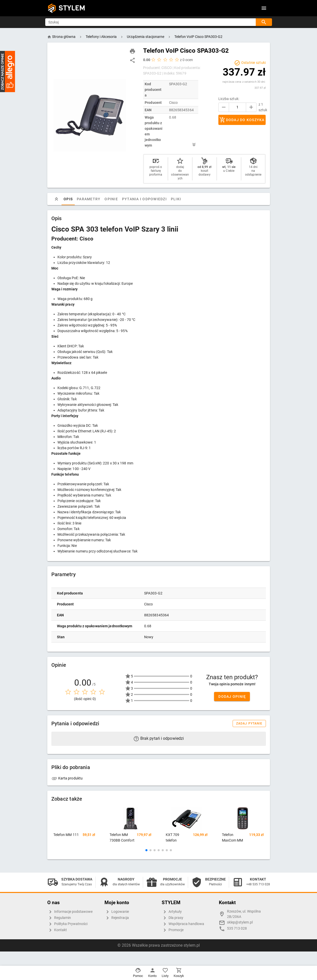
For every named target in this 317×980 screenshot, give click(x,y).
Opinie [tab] (111, 199)
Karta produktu (67, 778)
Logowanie (117, 912)
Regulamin (59, 918)
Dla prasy (172, 918)
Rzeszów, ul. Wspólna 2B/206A (244, 914)
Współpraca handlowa (183, 924)
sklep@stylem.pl (240, 922)
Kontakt (57, 930)
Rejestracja (117, 918)
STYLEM (72, 8)
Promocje (173, 930)
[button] (146, 850)
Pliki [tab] (176, 199)
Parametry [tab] (89, 199)
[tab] (56, 199)
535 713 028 (237, 928)
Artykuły (172, 912)
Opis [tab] (68, 199)
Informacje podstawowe (70, 912)
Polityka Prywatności (67, 924)
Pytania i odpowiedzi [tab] (144, 199)
